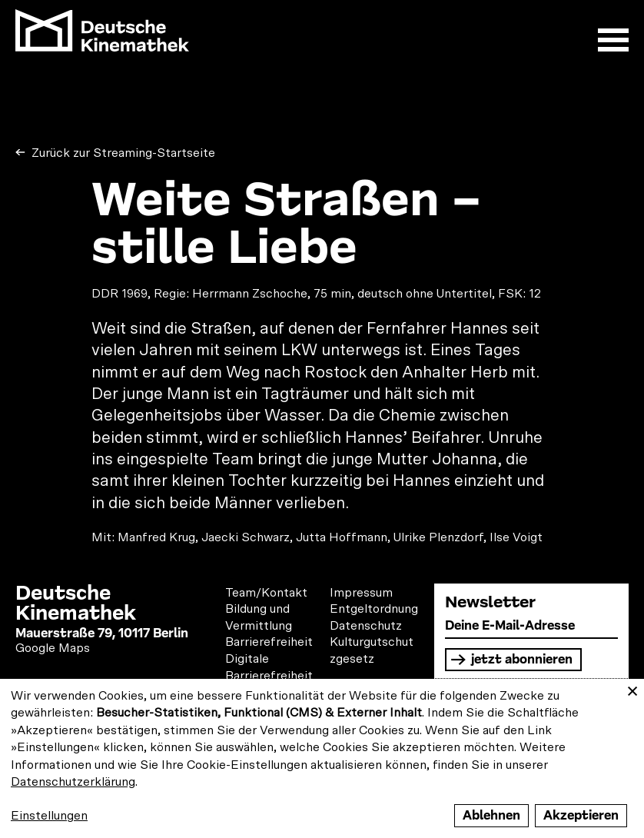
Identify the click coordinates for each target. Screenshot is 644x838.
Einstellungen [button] (49, 816)
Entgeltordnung (374, 609)
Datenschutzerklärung (73, 782)
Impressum (361, 593)
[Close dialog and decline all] (632, 688)
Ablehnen (491, 815)
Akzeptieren (581, 815)
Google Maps (53, 648)
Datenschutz (366, 626)
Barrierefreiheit (269, 642)
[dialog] (322, 758)
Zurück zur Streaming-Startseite (122, 153)
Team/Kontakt (266, 593)
